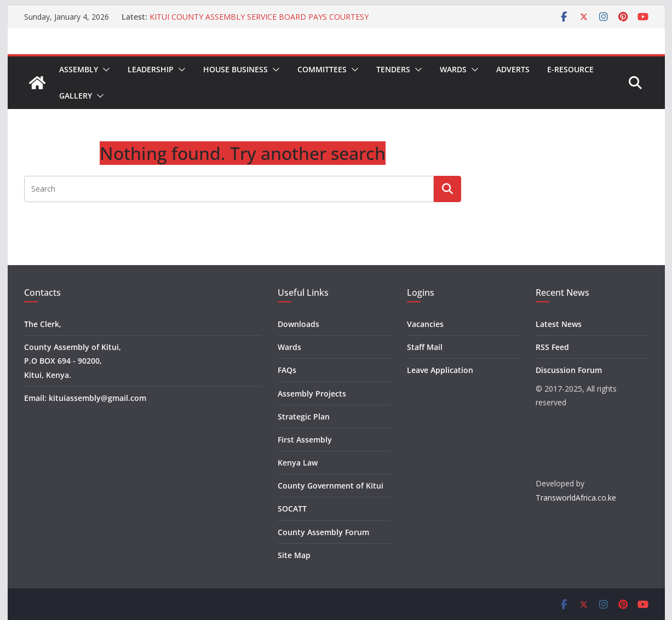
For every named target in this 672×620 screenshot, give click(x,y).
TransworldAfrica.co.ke (576, 498)
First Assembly (305, 440)
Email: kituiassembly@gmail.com (85, 398)
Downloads (298, 324)
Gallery (76, 96)
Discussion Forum (569, 370)
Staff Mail (425, 347)
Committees (322, 69)
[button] (104, 70)
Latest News (559, 324)
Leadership (151, 69)
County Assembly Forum (323, 532)
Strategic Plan (304, 417)
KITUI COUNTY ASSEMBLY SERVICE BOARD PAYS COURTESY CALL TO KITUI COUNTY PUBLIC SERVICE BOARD (259, 22)
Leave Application (440, 370)
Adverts (513, 69)
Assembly (79, 69)
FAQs (287, 370)
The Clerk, (43, 324)
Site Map (294, 555)
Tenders (393, 69)
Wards (453, 69)
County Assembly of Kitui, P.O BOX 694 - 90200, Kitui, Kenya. (73, 361)
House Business (236, 69)
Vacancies (425, 324)
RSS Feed (552, 347)
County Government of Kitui (331, 486)
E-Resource (570, 69)
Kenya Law (298, 463)
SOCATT (292, 509)
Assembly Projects (312, 394)
